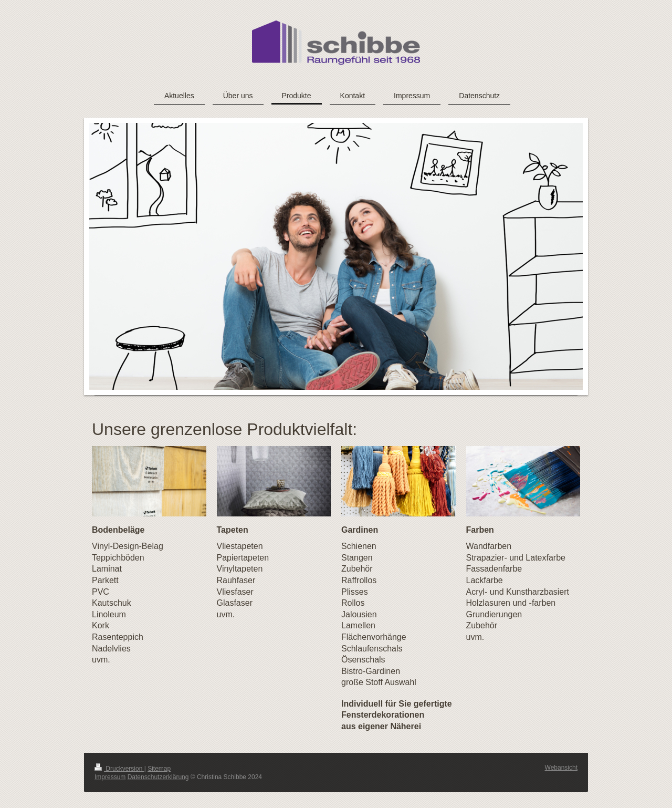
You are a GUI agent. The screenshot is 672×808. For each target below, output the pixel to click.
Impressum (110, 777)
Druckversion (119, 769)
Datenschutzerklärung (158, 777)
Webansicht (561, 768)
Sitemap (159, 769)
